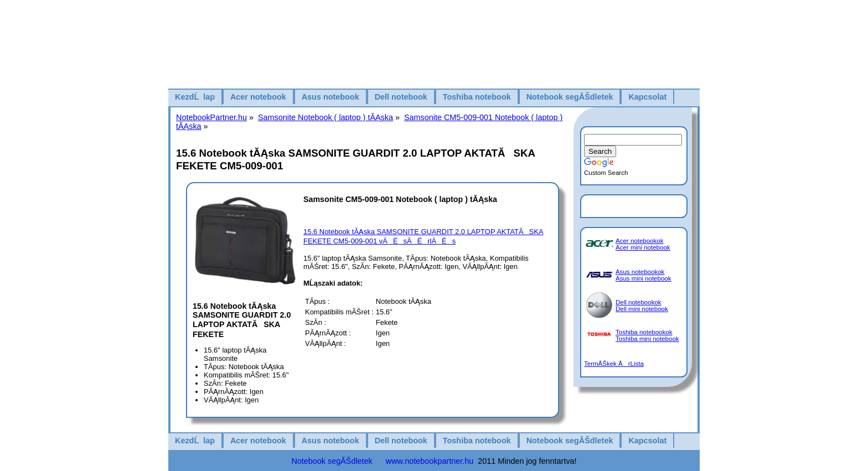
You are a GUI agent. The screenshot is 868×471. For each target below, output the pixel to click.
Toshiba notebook (477, 97)
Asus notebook (330, 97)
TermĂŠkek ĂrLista (614, 364)
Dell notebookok (639, 302)
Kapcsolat (647, 97)
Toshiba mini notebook (647, 339)
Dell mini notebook (642, 309)
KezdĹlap (195, 97)
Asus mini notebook (644, 278)
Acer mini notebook (643, 247)
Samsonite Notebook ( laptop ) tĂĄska (325, 117)
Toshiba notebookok (644, 332)
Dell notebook (401, 97)
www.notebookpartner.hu (430, 461)
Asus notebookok (640, 272)
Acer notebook (258, 97)
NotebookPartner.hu (211, 117)
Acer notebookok (639, 241)
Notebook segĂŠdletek (570, 97)
